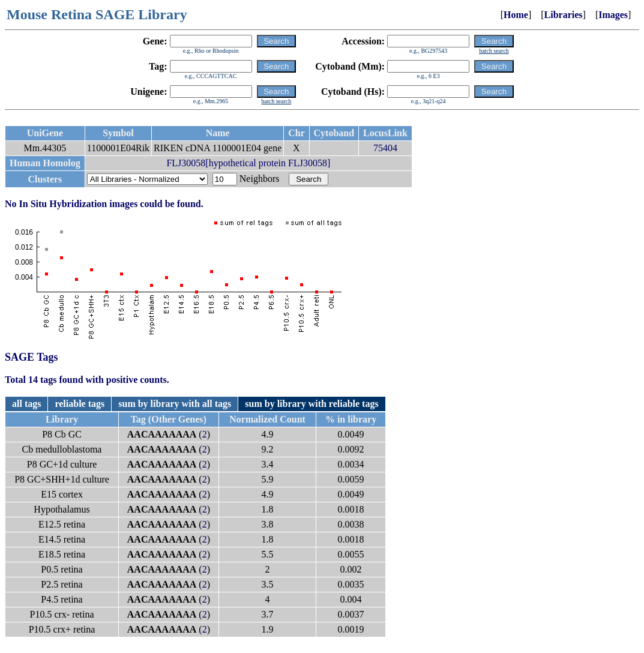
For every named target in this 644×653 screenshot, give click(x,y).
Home (516, 15)
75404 (385, 148)
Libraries (564, 15)
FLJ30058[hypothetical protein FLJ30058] (248, 163)
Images (613, 15)
